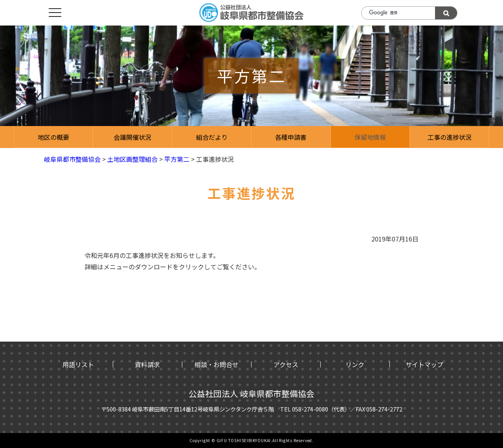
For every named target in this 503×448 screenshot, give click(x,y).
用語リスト (78, 364)
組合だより (212, 137)
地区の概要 (53, 137)
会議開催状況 (132, 137)
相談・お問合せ (217, 364)
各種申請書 (291, 137)
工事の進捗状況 (450, 137)
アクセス (286, 364)
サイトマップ (424, 364)
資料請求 (147, 364)
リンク (355, 364)
